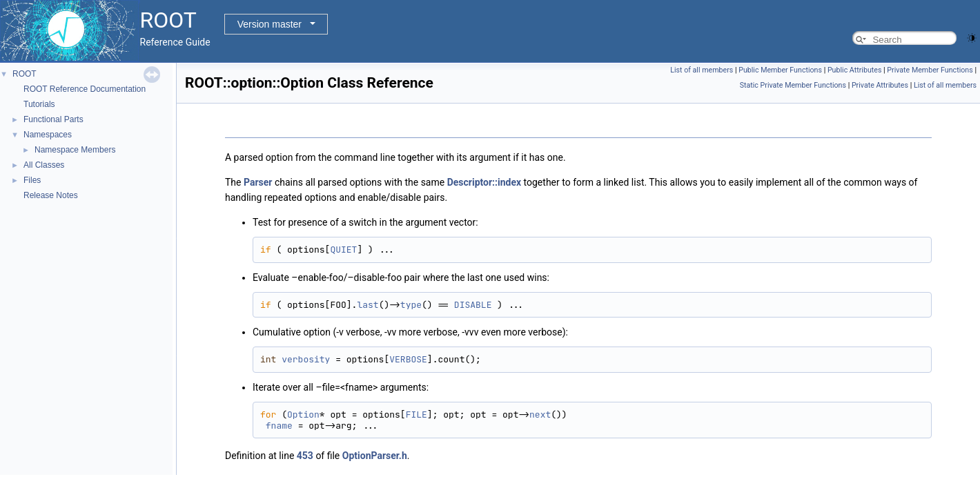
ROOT (24, 74)
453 (305, 456)
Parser (258, 182)
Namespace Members (75, 150)
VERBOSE (408, 359)
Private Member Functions (930, 70)
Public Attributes (855, 70)
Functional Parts (53, 119)
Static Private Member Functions (793, 85)
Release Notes (51, 195)
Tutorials (39, 104)
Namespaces (48, 135)
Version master (269, 24)
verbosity (306, 359)
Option (303, 415)
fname (279, 426)
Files (32, 180)
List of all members (702, 70)
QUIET (343, 250)
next (540, 415)
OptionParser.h (375, 456)
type (411, 305)
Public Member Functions (780, 70)
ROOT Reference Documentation (85, 89)
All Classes (44, 165)
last (367, 305)
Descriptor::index (484, 182)
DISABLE (473, 305)
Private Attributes (880, 85)
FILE (416, 415)
